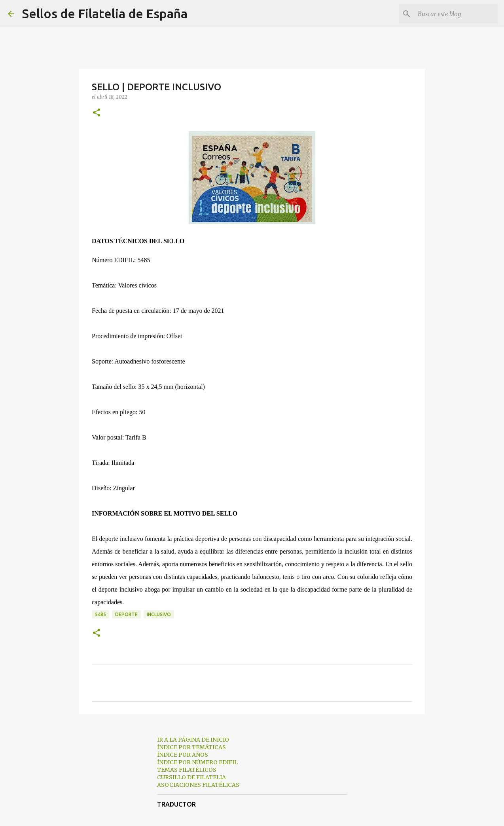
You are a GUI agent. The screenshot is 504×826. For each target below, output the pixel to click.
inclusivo (159, 614)
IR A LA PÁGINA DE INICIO (193, 740)
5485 (100, 614)
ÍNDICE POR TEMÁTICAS (191, 747)
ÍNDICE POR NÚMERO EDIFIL (197, 762)
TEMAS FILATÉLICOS (187, 770)
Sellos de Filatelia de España (105, 13)
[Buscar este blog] (456, 14)
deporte (126, 614)
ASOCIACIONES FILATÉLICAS (198, 785)
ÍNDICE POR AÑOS (183, 755)
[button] (97, 113)
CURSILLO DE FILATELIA (191, 777)
